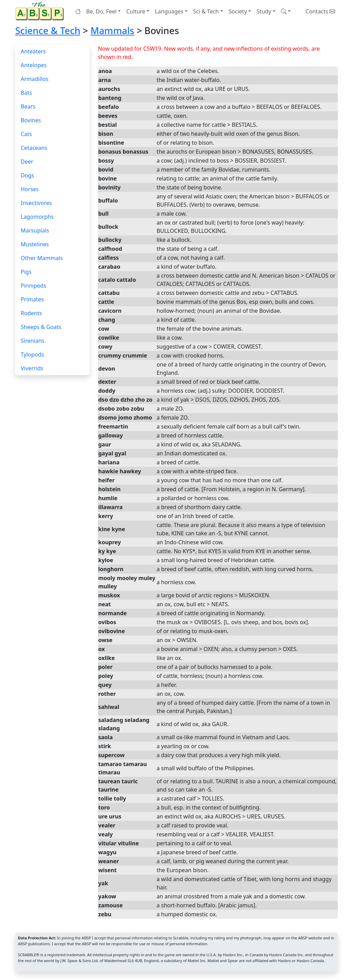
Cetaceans (34, 148)
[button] (286, 11)
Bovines (31, 120)
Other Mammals (42, 258)
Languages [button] (169, 11)
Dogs (27, 175)
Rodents (31, 313)
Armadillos (34, 79)
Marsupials (35, 230)
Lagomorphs (37, 217)
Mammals (112, 30)
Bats (26, 93)
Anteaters (33, 51)
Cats (26, 134)
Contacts (320, 11)
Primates (32, 299)
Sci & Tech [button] (206, 11)
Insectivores (36, 203)
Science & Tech (48, 30)
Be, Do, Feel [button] (101, 11)
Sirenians (33, 341)
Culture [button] (136, 11)
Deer (27, 162)
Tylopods (32, 354)
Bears (28, 106)
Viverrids (32, 368)
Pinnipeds (33, 286)
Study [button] (264, 11)
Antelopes (34, 65)
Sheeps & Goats (41, 327)
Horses (30, 189)
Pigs (26, 272)
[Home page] (41, 11)
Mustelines (35, 244)
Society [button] (238, 11)
